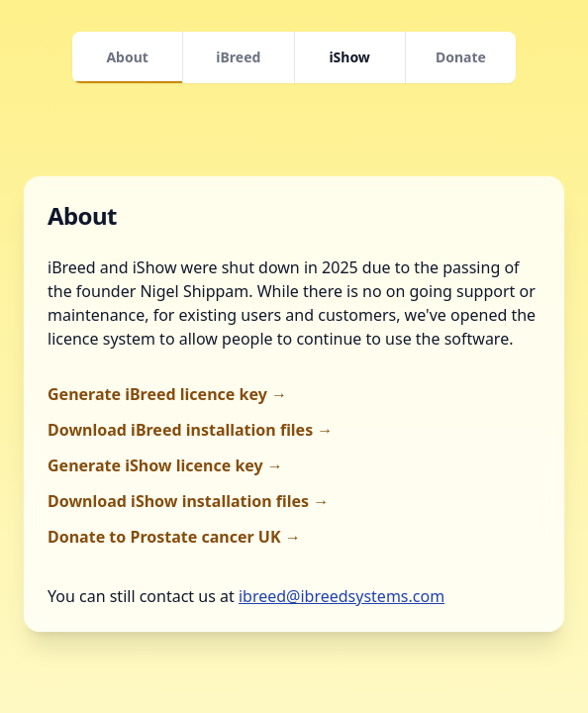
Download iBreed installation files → (190, 430)
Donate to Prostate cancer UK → (174, 537)
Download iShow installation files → (188, 501)
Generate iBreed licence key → (167, 394)
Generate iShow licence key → (165, 465)
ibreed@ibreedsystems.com (342, 596)
